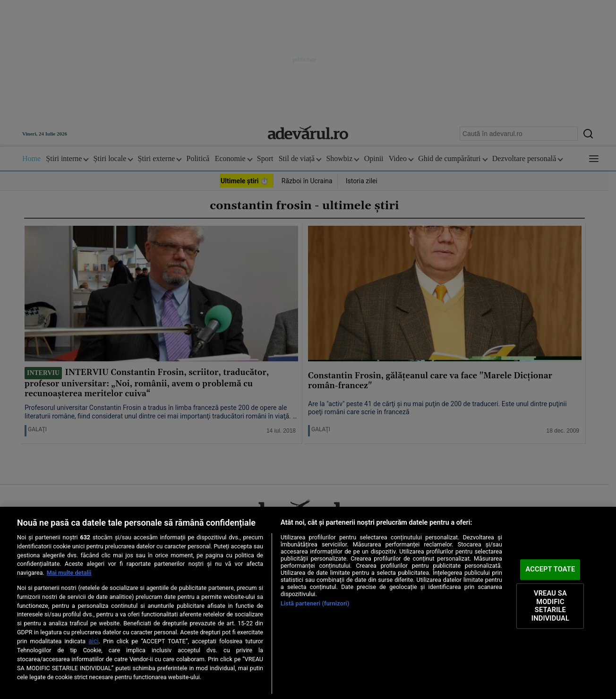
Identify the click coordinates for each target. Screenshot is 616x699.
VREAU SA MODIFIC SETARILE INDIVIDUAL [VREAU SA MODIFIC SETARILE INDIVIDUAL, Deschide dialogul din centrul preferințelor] (550, 606)
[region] (308, 603)
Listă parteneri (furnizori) (315, 603)
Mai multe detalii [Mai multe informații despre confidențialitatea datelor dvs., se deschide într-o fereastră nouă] (69, 573)
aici (94, 641)
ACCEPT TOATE (550, 570)
